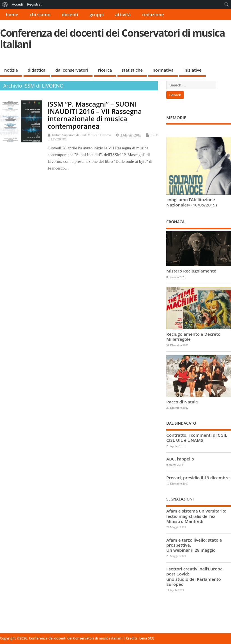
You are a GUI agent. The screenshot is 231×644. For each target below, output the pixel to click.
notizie (11, 70)
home (12, 15)
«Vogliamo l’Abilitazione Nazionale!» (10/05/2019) (191, 202)
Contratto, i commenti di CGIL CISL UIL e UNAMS (197, 438)
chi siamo (40, 15)
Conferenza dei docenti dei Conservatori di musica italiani (112, 38)
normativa (163, 70)
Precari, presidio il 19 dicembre (198, 478)
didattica (37, 70)
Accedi (17, 4)
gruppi (97, 15)
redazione (153, 15)
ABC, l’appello (180, 459)
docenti (70, 15)
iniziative (192, 70)
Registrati (35, 4)
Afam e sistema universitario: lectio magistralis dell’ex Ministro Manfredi (196, 516)
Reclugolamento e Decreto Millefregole (193, 337)
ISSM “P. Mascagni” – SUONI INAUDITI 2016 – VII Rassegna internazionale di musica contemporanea (95, 115)
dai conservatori (72, 70)
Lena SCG (147, 638)
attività (123, 15)
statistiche (132, 70)
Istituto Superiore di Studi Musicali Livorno (81, 135)
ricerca (105, 70)
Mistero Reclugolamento (191, 271)
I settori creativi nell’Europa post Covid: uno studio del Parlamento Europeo (194, 576)
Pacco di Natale (182, 402)
